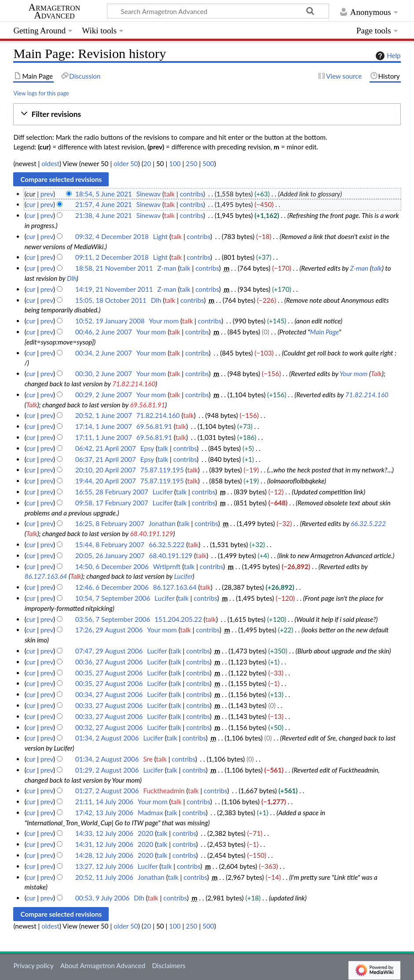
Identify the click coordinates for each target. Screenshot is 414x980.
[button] (207, 114)
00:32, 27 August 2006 (109, 727)
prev (47, 194)
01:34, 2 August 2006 (107, 738)
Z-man (359, 268)
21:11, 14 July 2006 (104, 802)
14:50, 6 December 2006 (112, 566)
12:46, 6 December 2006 (112, 587)
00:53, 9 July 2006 (102, 898)
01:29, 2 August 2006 (107, 770)
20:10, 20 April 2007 (106, 470)
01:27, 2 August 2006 (107, 791)
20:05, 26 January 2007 (110, 555)
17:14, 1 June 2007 (104, 426)
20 (147, 163)
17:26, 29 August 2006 (109, 630)
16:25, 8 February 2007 (110, 523)
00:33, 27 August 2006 (109, 705)
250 (191, 163)
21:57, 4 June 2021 (104, 204)
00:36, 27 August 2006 (109, 662)
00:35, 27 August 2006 (109, 673)
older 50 (126, 163)
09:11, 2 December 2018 (112, 257)
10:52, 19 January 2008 (110, 321)
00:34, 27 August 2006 (109, 694)
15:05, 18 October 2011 (111, 300)
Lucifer (183, 576)
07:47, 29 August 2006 (109, 651)
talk (169, 194)
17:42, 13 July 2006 (104, 813)
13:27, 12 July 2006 (104, 866)
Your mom (354, 374)
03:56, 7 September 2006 (113, 619)
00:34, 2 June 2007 (104, 353)
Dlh (72, 278)
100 (175, 163)
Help (387, 56)
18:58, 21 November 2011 (114, 268)
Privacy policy (33, 965)
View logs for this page (41, 93)
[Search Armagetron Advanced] (218, 11)
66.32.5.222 (368, 523)
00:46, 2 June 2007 (104, 332)
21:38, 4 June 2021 (104, 215)
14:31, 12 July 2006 (104, 844)
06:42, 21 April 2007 (106, 448)
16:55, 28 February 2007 (112, 492)
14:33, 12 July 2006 (104, 833)
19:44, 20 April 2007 (106, 481)
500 (208, 163)
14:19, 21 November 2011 (114, 289)
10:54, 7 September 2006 (113, 598)
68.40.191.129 (152, 534)
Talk (376, 374)
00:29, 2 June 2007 (104, 395)
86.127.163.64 (46, 576)
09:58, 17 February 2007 (112, 503)
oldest (50, 163)
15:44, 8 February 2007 (110, 544)
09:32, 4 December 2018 (112, 236)
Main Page (325, 332)
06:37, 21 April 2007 (106, 459)
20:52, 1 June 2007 (104, 415)
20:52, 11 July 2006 (104, 877)
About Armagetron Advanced (103, 965)
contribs (192, 194)
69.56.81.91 (148, 405)
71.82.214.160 (134, 384)
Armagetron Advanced (55, 11)
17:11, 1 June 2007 (104, 437)
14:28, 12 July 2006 (104, 855)
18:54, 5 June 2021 (104, 194)
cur (31, 204)
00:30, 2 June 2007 (104, 374)
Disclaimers (169, 965)
